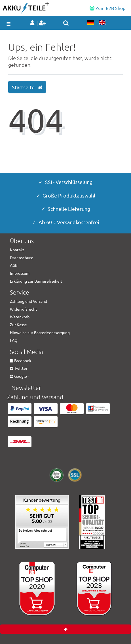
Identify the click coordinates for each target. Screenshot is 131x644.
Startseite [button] (27, 87)
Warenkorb (20, 317)
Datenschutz (21, 257)
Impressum (20, 273)
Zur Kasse (18, 325)
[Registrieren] (43, 23)
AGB (14, 265)
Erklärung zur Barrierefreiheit (36, 281)
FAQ (14, 340)
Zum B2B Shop (107, 8)
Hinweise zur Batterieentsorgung (40, 332)
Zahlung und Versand (28, 301)
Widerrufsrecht (24, 309)
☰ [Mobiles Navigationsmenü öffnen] (9, 24)
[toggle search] (66, 23)
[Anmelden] (33, 23)
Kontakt (17, 250)
